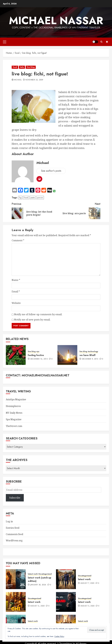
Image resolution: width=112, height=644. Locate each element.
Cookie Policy (59, 636)
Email (16, 291)
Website (16, 303)
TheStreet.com (14, 426)
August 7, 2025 (87, 583)
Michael (18, 80)
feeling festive (36, 355)
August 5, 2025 (87, 606)
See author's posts (51, 171)
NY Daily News (14, 413)
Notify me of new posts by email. (32, 320)
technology (93, 352)
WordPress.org (14, 540)
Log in (9, 521)
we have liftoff (87, 355)
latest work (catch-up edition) (40, 579)
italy (22, 67)
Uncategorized (45, 574)
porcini (40, 198)
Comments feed (15, 534)
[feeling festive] (16, 355)
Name (16, 280)
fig (20, 198)
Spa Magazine (14, 419)
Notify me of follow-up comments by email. (38, 314)
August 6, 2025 (37, 606)
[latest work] (66, 579)
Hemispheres (13, 406)
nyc (38, 352)
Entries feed (13, 528)
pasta (33, 198)
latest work (33, 574)
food (15, 67)
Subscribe (107, 42)
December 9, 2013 (90, 359)
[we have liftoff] (67, 355)
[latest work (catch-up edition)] (16, 579)
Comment (18, 240)
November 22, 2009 (34, 80)
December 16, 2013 (39, 359)
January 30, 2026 (38, 585)
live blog (31, 67)
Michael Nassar (56, 21)
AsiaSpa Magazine (16, 399)
